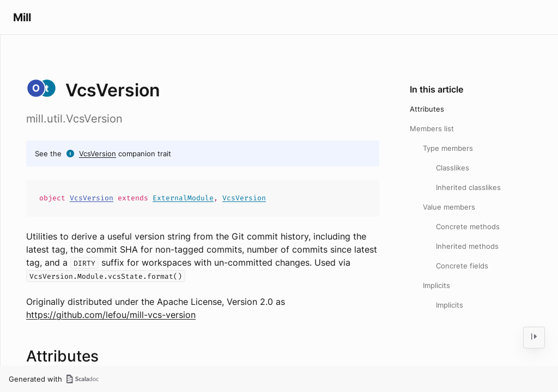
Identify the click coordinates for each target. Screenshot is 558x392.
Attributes (427, 109)
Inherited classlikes (468, 187)
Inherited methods (467, 246)
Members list (432, 128)
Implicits (436, 285)
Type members (448, 148)
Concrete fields (462, 266)
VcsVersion (98, 154)
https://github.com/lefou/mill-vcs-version (111, 315)
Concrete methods (468, 226)
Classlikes (453, 168)
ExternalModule (183, 198)
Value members (449, 207)
